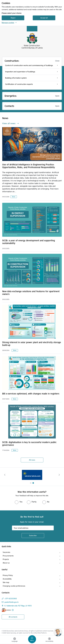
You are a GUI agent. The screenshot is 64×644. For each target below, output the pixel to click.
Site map (6, 582)
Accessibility (7, 579)
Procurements (8, 556)
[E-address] (6, 610)
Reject (13, 18)
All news (32, 460)
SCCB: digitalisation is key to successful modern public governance (29, 444)
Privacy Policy (8, 575)
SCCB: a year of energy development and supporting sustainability (29, 242)
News (14, 197)
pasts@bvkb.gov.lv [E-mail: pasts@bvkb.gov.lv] (12, 602)
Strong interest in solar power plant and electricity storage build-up (32, 344)
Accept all (44, 18)
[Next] (59, 475)
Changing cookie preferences (14, 586)
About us (6, 563)
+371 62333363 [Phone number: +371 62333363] (11, 599)
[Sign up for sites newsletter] (33, 536)
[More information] (13, 610)
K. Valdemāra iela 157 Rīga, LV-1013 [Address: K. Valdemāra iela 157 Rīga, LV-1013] (18, 606)
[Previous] (5, 475)
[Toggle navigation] (32, 639)
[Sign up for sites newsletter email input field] (33, 528)
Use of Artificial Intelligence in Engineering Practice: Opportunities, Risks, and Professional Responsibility (29, 166)
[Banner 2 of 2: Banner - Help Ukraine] (32, 475)
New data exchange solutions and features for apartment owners (31, 293)
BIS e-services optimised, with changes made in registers (31, 394)
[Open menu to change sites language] (15, 640)
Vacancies (6, 552)
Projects (6, 559)
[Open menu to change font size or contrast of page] (49, 640)
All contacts (13, 617)
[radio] (19, 502)
